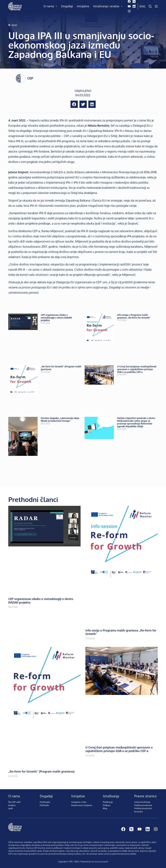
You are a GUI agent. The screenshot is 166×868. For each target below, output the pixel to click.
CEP (30, 78)
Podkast (107, 805)
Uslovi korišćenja (142, 802)
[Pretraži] (150, 6)
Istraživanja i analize (109, 6)
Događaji (67, 6)
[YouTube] (129, 6)
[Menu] (156, 6)
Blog (105, 808)
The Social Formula (99, 862)
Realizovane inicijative (82, 805)
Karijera (12, 805)
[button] (74, 104)
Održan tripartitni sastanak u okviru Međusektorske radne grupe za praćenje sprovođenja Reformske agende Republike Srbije (136, 422)
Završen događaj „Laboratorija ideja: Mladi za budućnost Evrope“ (60, 419)
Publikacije (108, 802)
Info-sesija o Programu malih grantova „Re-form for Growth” (134, 316)
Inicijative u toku (79, 802)
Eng (142, 6)
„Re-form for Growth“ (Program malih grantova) (61, 368)
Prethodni (44, 805)
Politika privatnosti (143, 805)
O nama (51, 6)
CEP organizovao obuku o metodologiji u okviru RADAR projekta (56, 318)
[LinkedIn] (134, 6)
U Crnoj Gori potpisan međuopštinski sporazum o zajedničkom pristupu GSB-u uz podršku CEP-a (137, 369)
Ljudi (10, 808)
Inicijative (83, 6)
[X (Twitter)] (134, 1)
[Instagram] (129, 11)
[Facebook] (129, 1)
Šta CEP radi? (15, 802)
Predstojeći (45, 802)
